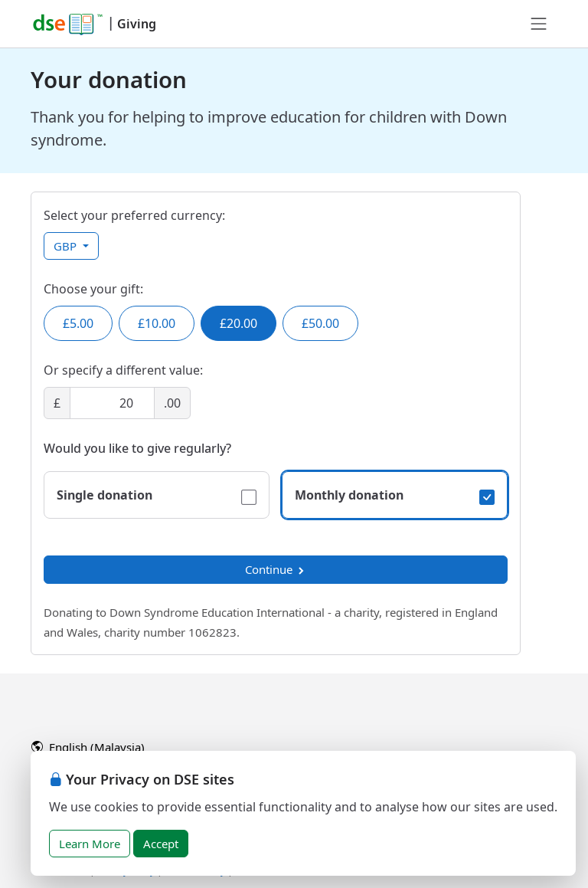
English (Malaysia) (88, 747)
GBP (67, 246)
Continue (276, 569)
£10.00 (157, 323)
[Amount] (112, 403)
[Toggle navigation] (539, 24)
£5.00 (78, 323)
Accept (161, 844)
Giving (137, 24)
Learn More (90, 844)
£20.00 (238, 323)
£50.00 (320, 323)
